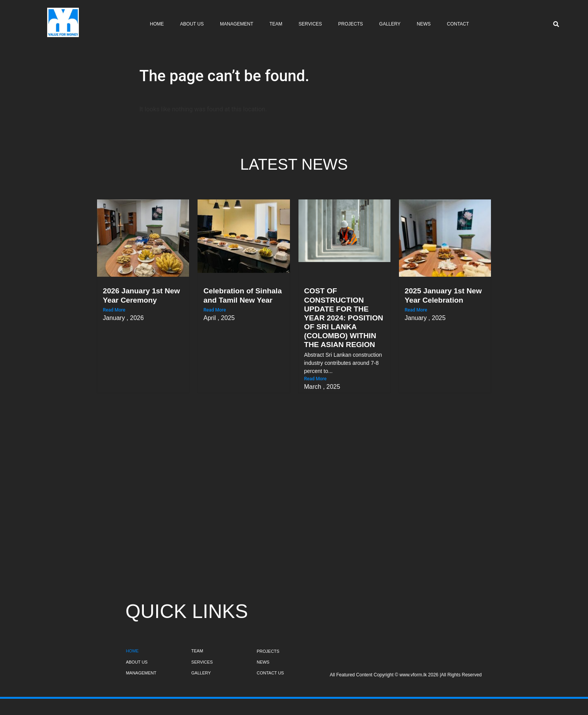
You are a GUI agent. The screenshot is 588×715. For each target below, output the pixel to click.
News (424, 24)
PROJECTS (268, 651)
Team (276, 24)
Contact (458, 24)
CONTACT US (270, 673)
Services (310, 24)
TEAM (197, 651)
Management (237, 24)
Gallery (390, 24)
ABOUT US (137, 662)
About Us (192, 24)
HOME (132, 651)
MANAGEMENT (141, 673)
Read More (114, 310)
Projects (351, 24)
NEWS (263, 662)
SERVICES (202, 662)
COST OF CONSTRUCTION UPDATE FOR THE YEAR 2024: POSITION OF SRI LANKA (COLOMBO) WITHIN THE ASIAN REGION (344, 317)
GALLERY (201, 673)
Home (157, 24)
